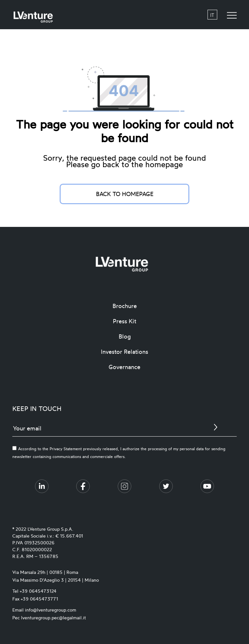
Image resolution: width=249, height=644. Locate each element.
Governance (124, 367)
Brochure (125, 306)
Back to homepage (125, 194)
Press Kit (124, 321)
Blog (125, 336)
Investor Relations (124, 352)
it (212, 15)
